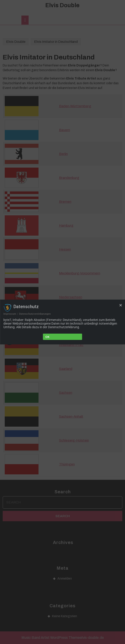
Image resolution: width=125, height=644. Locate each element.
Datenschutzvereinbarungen (35, 314)
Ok (47, 337)
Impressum (10, 314)
